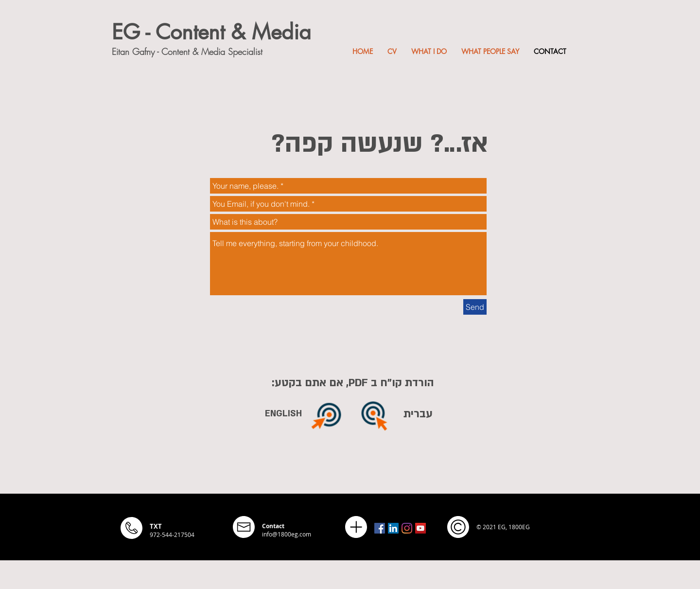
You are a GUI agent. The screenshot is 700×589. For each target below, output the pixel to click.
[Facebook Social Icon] (380, 528)
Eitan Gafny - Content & (157, 52)
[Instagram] (407, 528)
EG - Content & (182, 32)
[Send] (475, 307)
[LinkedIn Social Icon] (393, 528)
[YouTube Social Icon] (420, 528)
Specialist (245, 52)
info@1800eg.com (287, 534)
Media (281, 32)
